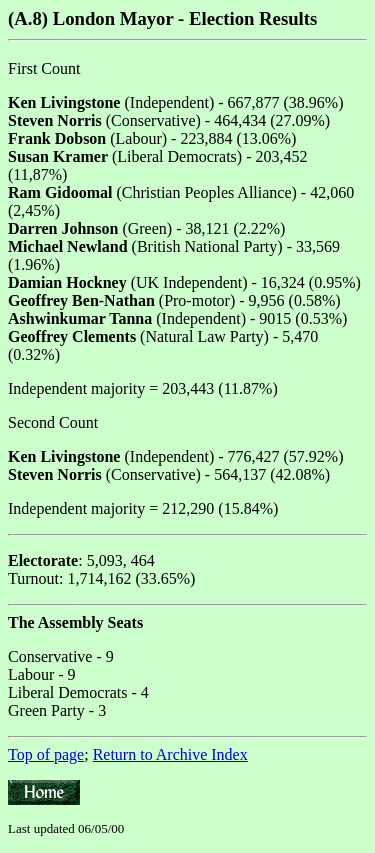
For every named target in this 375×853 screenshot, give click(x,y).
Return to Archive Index (170, 754)
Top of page (46, 754)
